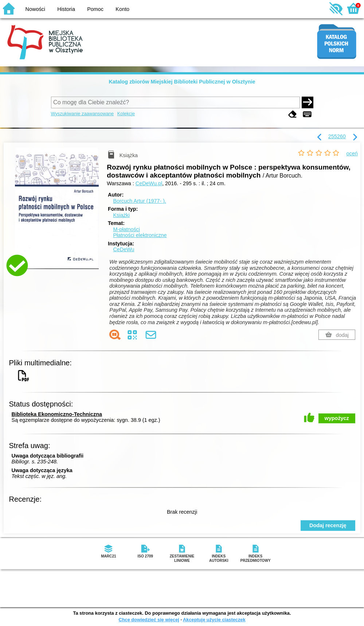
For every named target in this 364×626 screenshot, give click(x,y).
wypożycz (337, 418)
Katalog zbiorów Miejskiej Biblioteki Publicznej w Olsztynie (182, 82)
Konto (122, 9)
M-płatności (126, 229)
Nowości (35, 9)
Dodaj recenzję (328, 525)
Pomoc (95, 9)
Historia (66, 9)
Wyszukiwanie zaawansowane (83, 114)
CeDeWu (124, 249)
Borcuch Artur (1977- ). (140, 201)
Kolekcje (126, 114)
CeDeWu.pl (149, 183)
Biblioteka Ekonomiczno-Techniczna (57, 414)
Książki (121, 215)
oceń (352, 153)
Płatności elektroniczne (140, 235)
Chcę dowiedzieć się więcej (149, 620)
